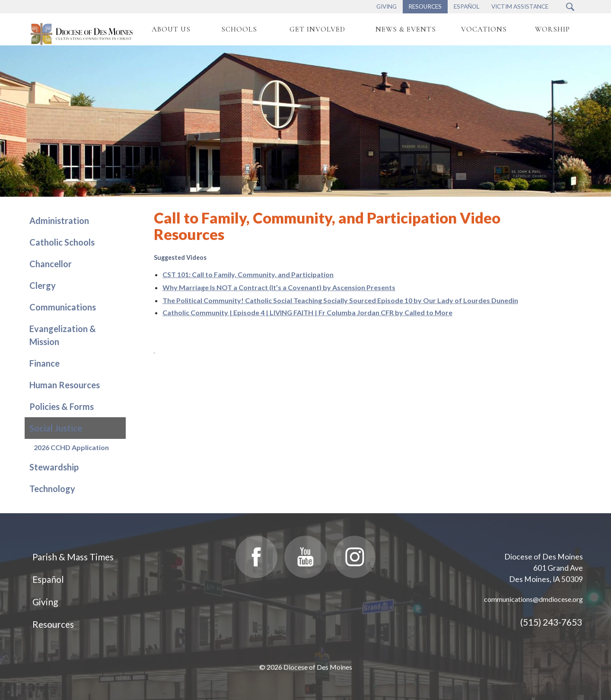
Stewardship (54, 467)
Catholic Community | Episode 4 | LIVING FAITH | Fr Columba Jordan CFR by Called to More (307, 312)
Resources (53, 624)
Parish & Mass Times (73, 557)
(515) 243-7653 (551, 622)
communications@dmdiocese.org (533, 599)
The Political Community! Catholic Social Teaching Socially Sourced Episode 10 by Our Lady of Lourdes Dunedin (340, 300)
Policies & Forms (62, 406)
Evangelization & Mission (63, 335)
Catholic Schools (62, 242)
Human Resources (65, 385)
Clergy (43, 285)
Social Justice (56, 428)
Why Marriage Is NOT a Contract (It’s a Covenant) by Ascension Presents (279, 287)
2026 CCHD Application (71, 447)
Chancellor (51, 264)
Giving (45, 602)
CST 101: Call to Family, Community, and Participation (248, 274)
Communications (63, 307)
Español (48, 579)
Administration (59, 221)
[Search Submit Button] (570, 7)
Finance (45, 363)
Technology (52, 489)
